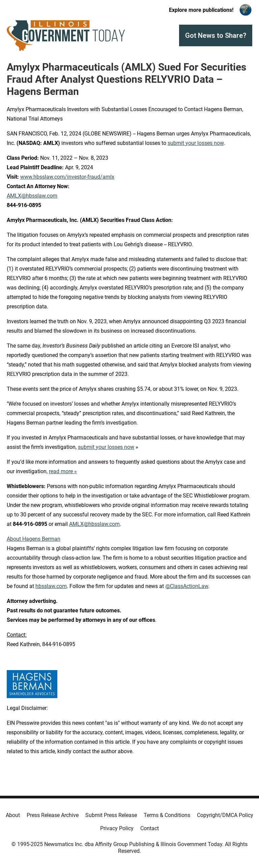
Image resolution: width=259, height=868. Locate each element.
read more (61, 471)
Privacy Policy (117, 828)
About (13, 815)
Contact (150, 828)
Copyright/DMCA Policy (225, 815)
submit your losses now (196, 143)
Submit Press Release (111, 815)
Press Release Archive (53, 815)
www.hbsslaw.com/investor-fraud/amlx (67, 177)
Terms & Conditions (167, 815)
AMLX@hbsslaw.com (32, 196)
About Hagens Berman (34, 539)
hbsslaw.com (51, 586)
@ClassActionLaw (187, 586)
